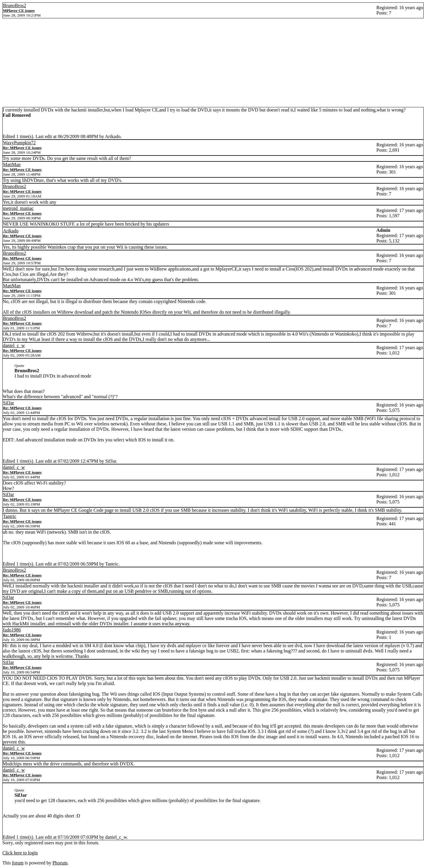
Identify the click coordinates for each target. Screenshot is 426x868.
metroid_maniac (18, 208)
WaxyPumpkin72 (19, 143)
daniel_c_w (14, 345)
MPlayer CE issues (19, 10)
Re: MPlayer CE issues (22, 148)
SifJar (8, 403)
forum (18, 863)
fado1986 (12, 630)
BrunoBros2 (14, 5)
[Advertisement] (213, 63)
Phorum (60, 863)
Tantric (10, 516)
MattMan (12, 165)
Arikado (11, 231)
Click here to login (20, 853)
